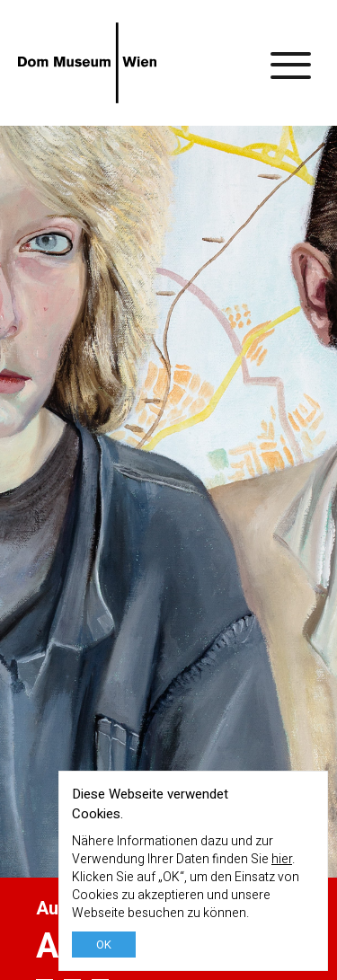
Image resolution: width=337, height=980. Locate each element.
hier (282, 859)
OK (104, 945)
